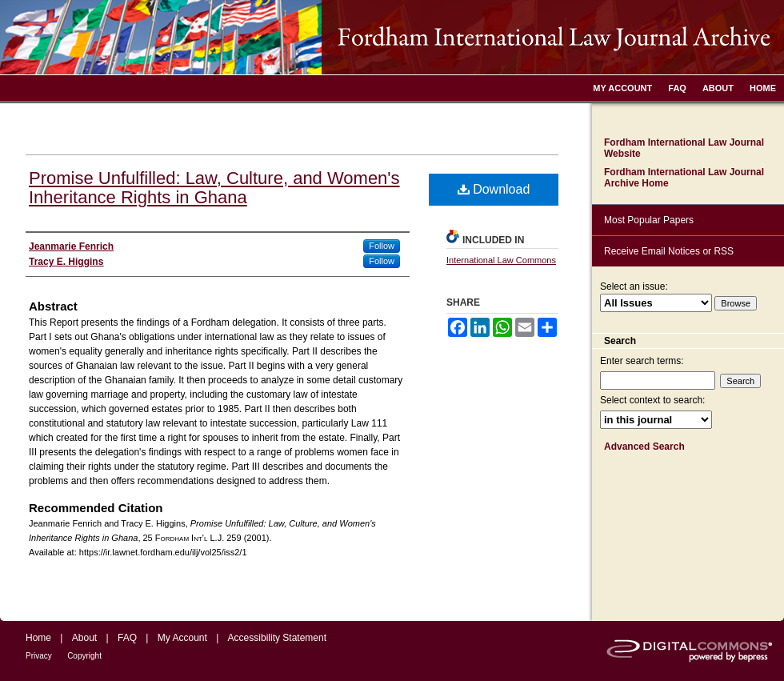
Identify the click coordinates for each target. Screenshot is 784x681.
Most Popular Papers (649, 220)
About (84, 638)
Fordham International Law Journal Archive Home (684, 178)
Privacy (39, 656)
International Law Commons (501, 260)
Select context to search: (652, 400)
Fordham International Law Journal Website (684, 148)
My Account (182, 638)
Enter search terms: (642, 361)
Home (38, 638)
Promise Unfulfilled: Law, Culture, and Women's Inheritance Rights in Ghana (214, 188)
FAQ (127, 638)
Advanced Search (644, 447)
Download (494, 189)
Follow (382, 246)
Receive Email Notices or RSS (669, 251)
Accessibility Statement (277, 638)
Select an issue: (634, 286)
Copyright (84, 656)
